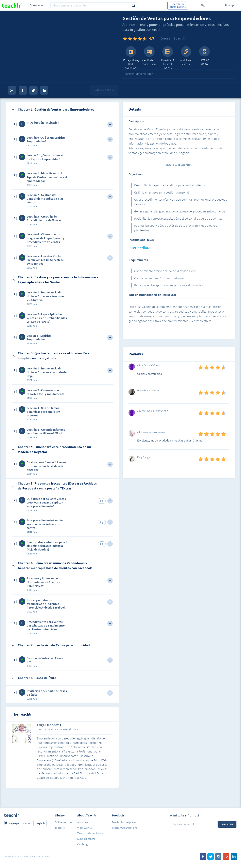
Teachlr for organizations (178, 5)
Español (26, 823)
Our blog (82, 844)
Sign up (229, 5)
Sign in (205, 5)
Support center (86, 839)
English (40, 823)
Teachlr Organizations (125, 828)
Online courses (63, 822)
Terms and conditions (90, 833)
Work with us (85, 828)
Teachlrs (60, 828)
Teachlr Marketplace (124, 822)
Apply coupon (104, 90)
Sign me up (227, 824)
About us (83, 822)
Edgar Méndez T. (49, 725)
